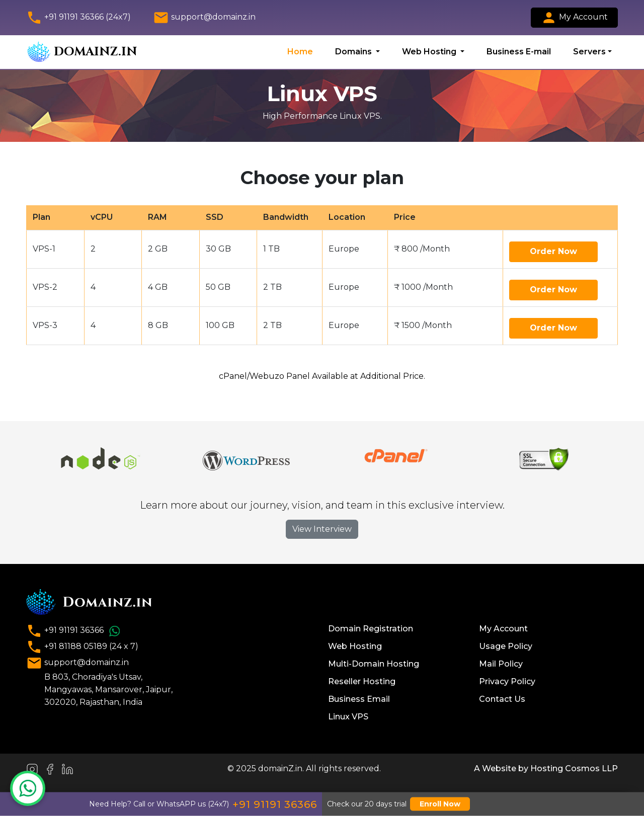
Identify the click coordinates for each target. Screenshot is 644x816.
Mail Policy (501, 664)
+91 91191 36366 (75, 631)
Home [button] (300, 52)
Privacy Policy (507, 681)
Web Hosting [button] (430, 52)
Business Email (359, 699)
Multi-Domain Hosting (374, 664)
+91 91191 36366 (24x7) (78, 18)
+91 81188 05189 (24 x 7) (82, 647)
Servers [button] (589, 52)
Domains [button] (354, 52)
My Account (574, 18)
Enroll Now (440, 804)
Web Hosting (355, 646)
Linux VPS (348, 717)
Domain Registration (371, 629)
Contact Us (502, 699)
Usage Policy (506, 646)
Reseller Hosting (362, 681)
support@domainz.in (204, 18)
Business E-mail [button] (519, 52)
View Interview (322, 529)
